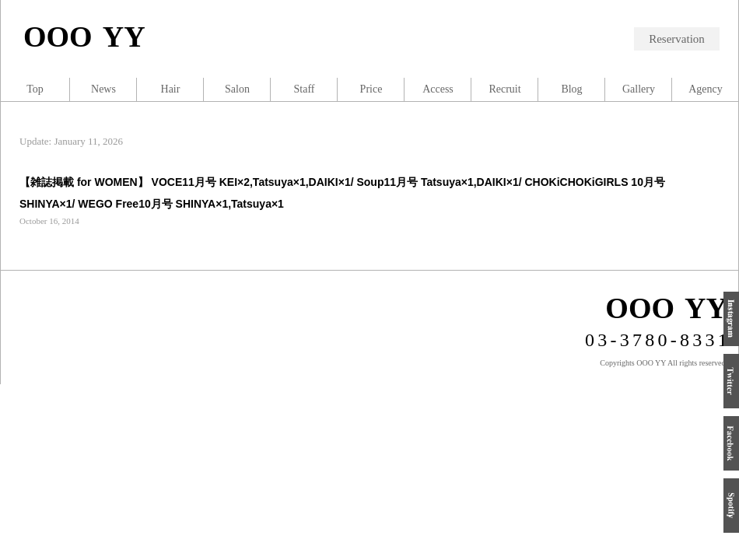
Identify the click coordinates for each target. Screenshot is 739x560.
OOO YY (84, 37)
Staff (305, 89)
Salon (237, 89)
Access (438, 89)
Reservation (677, 39)
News (103, 89)
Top (35, 89)
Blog (571, 89)
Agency (706, 89)
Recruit (504, 89)
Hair (171, 89)
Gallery (639, 89)
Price (371, 89)
